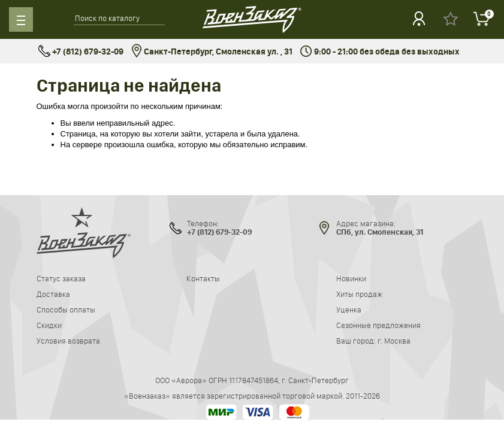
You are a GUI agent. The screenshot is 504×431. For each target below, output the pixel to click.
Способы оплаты (66, 309)
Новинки (351, 278)
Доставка (53, 294)
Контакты (203, 278)
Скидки (49, 325)
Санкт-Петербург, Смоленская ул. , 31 (212, 52)
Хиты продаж (359, 294)
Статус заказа (61, 278)
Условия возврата (68, 341)
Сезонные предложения (378, 325)
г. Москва (394, 341)
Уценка (349, 309)
